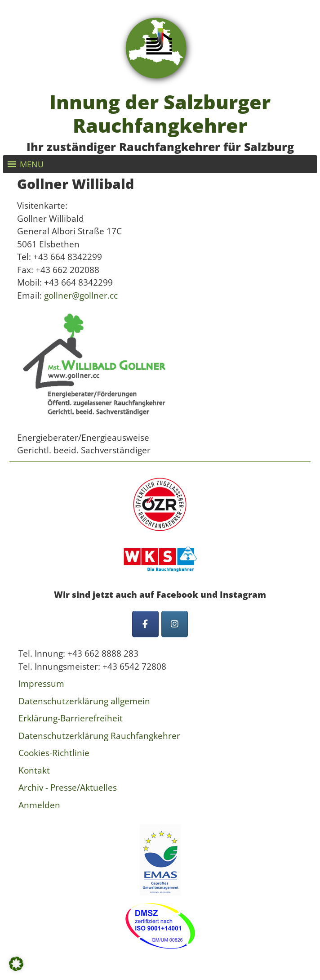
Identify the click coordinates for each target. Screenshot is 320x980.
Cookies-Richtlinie (54, 753)
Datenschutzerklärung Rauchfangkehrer (99, 736)
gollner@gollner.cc (81, 295)
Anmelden (39, 805)
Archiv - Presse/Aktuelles (68, 788)
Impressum (41, 684)
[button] (32, 164)
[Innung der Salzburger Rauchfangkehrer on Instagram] (175, 624)
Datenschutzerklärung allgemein (84, 701)
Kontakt (34, 770)
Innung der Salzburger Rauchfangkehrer (160, 114)
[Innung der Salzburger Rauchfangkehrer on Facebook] (145, 624)
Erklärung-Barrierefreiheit (71, 718)
